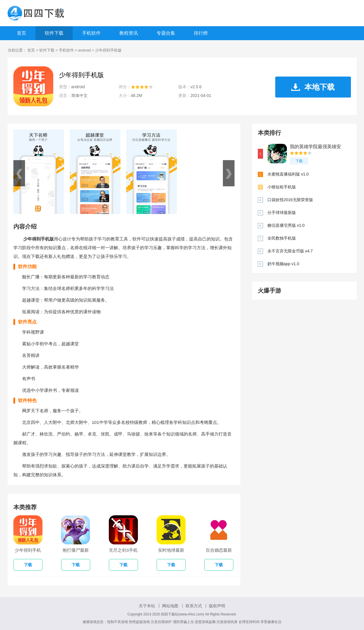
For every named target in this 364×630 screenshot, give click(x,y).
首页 (22, 33)
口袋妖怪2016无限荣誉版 (290, 200)
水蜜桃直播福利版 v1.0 (288, 174)
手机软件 (91, 33)
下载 (299, 161)
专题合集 (166, 33)
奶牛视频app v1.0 (283, 264)
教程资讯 (129, 33)
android (85, 50)
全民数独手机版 (282, 238)
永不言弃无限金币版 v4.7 (290, 251)
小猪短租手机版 (282, 187)
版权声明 (217, 606)
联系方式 (194, 606)
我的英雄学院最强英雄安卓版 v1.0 (315, 147)
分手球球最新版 (282, 213)
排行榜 (201, 33)
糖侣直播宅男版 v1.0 (286, 225)
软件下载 (54, 33)
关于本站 (147, 606)
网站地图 (170, 606)
